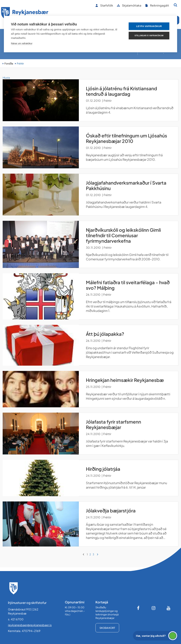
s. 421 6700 (16, 619)
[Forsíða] (25, 14)
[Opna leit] (175, 5)
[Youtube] (169, 608)
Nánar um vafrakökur (22, 43)
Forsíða (9, 63)
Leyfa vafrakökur (149, 26)
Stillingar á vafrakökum (149, 36)
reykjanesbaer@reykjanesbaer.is (30, 625)
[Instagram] (154, 608)
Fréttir (20, 63)
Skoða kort (107, 628)
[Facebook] (139, 608)
